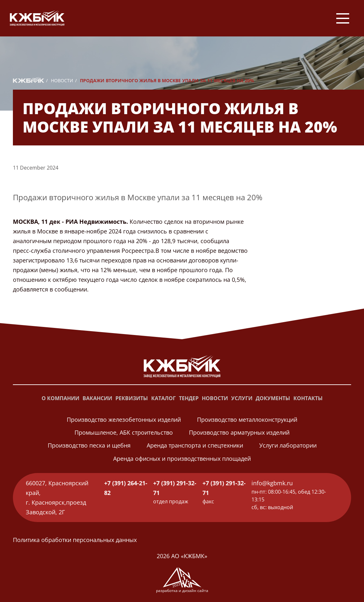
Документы (273, 398)
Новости (62, 80)
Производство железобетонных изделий (124, 419)
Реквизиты (132, 398)
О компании (60, 398)
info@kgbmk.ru (272, 483)
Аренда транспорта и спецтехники (195, 445)
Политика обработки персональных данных (75, 540)
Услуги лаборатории (288, 445)
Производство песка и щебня (89, 445)
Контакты (308, 398)
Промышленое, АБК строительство (124, 432)
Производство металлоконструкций (247, 419)
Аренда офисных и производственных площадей (182, 459)
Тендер (189, 398)
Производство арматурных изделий (239, 432)
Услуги (242, 398)
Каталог (163, 398)
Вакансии (97, 398)
